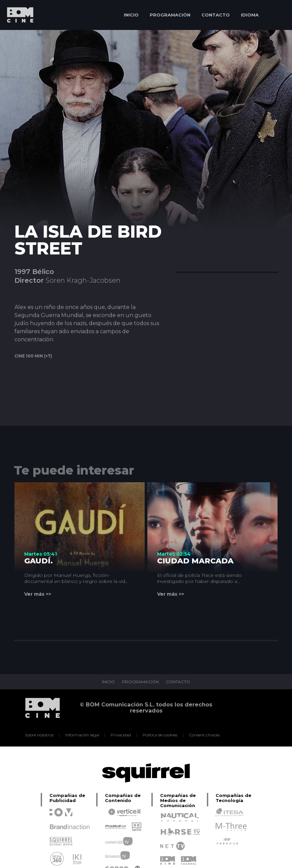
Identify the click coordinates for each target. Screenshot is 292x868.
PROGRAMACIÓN (170, 15)
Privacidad (121, 735)
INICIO (131, 15)
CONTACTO (216, 15)
